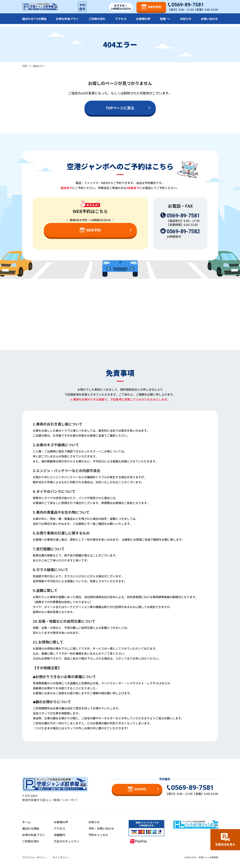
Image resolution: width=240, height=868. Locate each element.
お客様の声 (143, 21)
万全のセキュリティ (67, 841)
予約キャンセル (98, 835)
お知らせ (186, 21)
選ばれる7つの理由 (34, 21)
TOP (25, 66)
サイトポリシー (61, 857)
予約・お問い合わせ (101, 828)
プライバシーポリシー (35, 857)
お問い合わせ (209, 21)
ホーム (26, 822)
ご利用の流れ (97, 21)
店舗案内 (60, 835)
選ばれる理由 (31, 828)
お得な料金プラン (67, 21)
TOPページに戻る (120, 108)
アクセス (121, 21)
